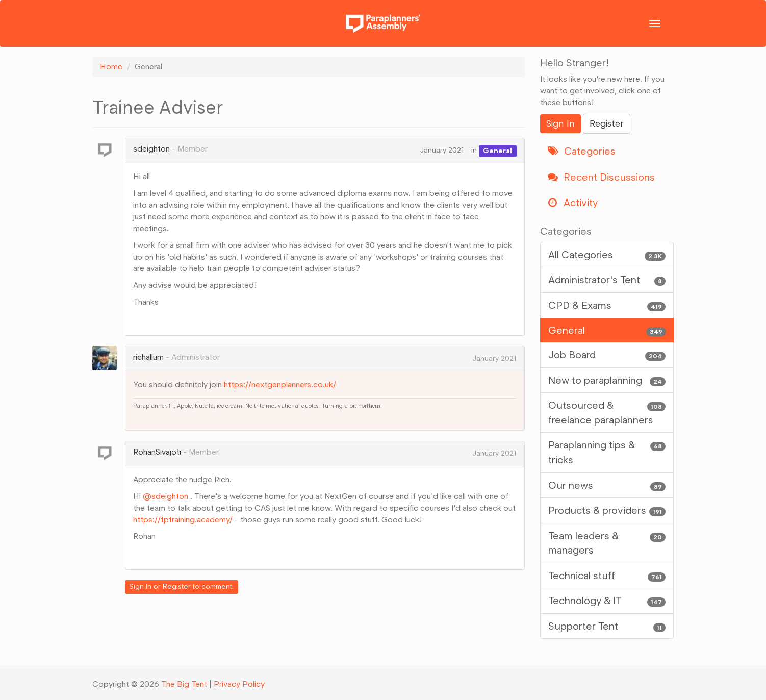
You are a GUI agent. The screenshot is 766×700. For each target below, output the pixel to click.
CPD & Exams (607, 305)
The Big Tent (184, 684)
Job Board (607, 355)
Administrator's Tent (607, 280)
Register (177, 586)
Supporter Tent (607, 626)
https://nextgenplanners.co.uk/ (280, 384)
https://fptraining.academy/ (183, 520)
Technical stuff (607, 576)
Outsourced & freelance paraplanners (607, 412)
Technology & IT (607, 601)
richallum (148, 357)
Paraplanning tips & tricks (607, 452)
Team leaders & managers (607, 543)
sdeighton (151, 149)
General (497, 150)
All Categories (607, 255)
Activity (573, 203)
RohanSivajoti (157, 452)
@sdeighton (165, 496)
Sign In (140, 586)
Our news (607, 485)
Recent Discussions (601, 177)
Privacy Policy (239, 684)
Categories (582, 151)
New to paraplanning (607, 380)
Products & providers (607, 510)
